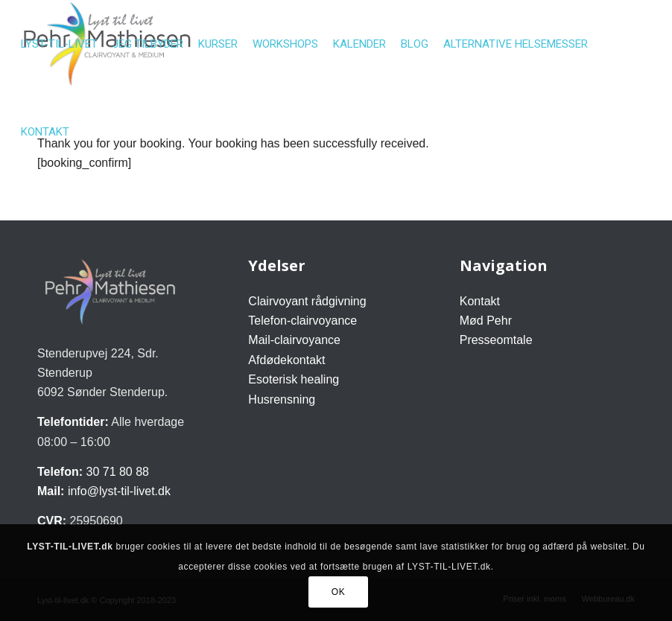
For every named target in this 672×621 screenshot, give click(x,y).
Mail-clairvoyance (294, 340)
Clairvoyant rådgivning (307, 301)
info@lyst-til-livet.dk (119, 491)
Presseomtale (496, 340)
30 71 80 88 (117, 472)
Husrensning (282, 399)
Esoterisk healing (294, 379)
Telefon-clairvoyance (302, 321)
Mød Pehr (486, 321)
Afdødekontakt (286, 360)
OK (339, 592)
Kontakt (480, 301)
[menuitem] (59, 44)
